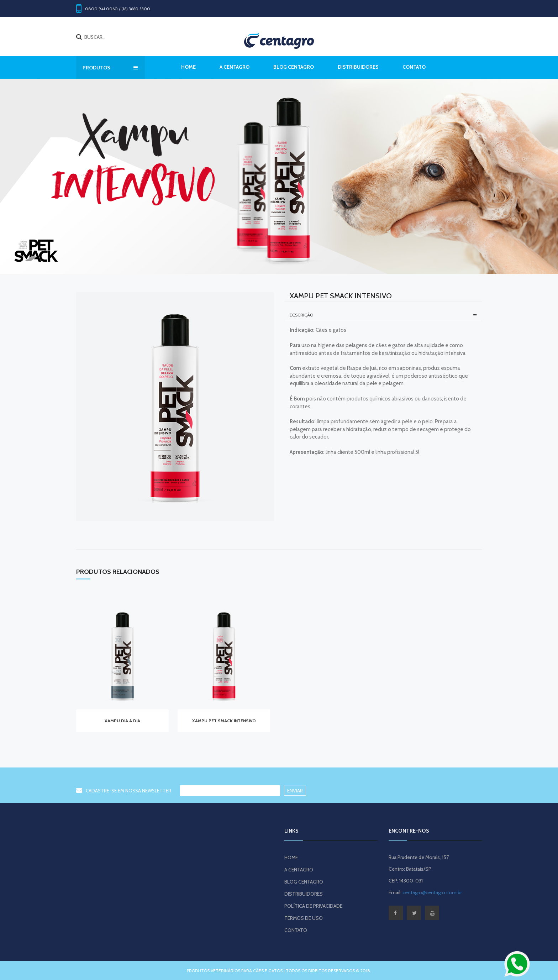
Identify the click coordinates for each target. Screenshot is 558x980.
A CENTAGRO (235, 67)
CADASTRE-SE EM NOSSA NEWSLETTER (124, 791)
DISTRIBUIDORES (358, 67)
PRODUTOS (110, 68)
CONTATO (414, 67)
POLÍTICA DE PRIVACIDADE (313, 906)
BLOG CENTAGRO (294, 67)
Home (188, 67)
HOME (291, 858)
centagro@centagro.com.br (432, 892)
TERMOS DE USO (304, 918)
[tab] (383, 315)
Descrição (383, 315)
